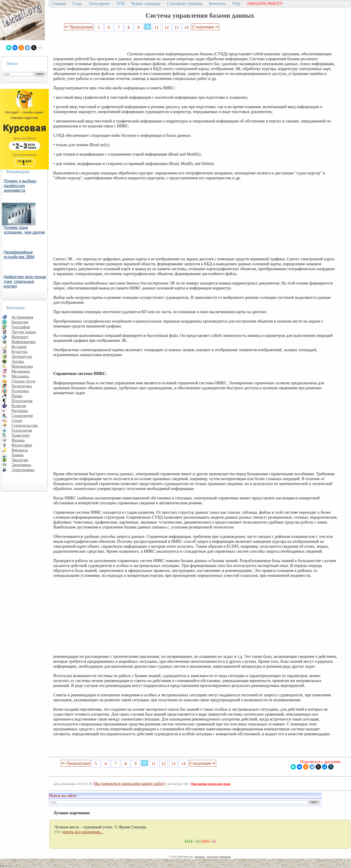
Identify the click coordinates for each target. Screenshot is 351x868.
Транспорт (21, 435)
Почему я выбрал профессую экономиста (20, 186)
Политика (20, 391)
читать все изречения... (83, 832)
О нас (77, 4)
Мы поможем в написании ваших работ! (129, 784)
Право (17, 396)
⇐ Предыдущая (79, 27)
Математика (22, 366)
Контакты (217, 4)
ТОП (121, 4)
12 (167, 27)
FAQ (236, 4)
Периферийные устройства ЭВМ (19, 255)
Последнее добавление (219, 857)
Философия (22, 445)
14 (186, 27)
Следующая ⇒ (205, 27)
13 (177, 27)
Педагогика (22, 386)
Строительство (25, 425)
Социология (22, 416)
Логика (18, 361)
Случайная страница (185, 4)
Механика (20, 376)
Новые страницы (146, 4)
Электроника (23, 470)
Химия (17, 455)
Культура (19, 352)
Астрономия (22, 317)
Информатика (24, 342)
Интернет (20, 337)
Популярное (100, 4)
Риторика (20, 411)
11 (157, 27)
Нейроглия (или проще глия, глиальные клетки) (25, 282)
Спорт (17, 420)
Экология (20, 460)
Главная (59, 4)
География (21, 327)
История (19, 347)
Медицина (21, 371)
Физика (18, 440)
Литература (22, 356)
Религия (19, 406)
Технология (22, 430)
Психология (22, 401)
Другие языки (24, 332)
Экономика (21, 465)
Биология (20, 322)
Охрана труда (23, 381)
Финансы (20, 450)
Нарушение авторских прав (211, 784)
